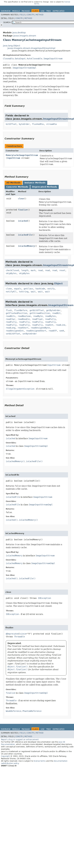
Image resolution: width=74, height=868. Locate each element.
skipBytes (11, 273)
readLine (60, 325)
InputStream (14, 158)
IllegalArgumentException (20, 389)
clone (9, 289)
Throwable (19, 637)
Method (40, 15)
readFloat (37, 319)
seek (62, 331)
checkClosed (12, 270)
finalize (23, 210)
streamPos (52, 124)
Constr (30, 15)
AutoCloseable (34, 59)
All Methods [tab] (13, 183)
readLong (11, 328)
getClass (28, 289)
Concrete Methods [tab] (17, 187)
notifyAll (11, 292)
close (21, 199)
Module (16, 11)
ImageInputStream (53, 59)
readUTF (53, 331)
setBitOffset (13, 334)
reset (62, 270)
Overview (6, 11)
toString (24, 292)
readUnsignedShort (36, 331)
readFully (50, 319)
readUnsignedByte (40, 328)
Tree (49, 11)
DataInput (20, 59)
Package (26, 11)
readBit (56, 313)
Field (22, 15)
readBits (11, 316)
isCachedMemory (26, 246)
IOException (44, 598)
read (40, 270)
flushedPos (38, 124)
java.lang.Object (12, 46)
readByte (38, 316)
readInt (49, 325)
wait (33, 292)
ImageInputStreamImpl (24, 68)
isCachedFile (25, 235)
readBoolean (24, 316)
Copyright (5, 756)
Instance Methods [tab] (35, 183)
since (23, 634)
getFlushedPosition (16, 313)
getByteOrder (53, 310)
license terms (40, 761)
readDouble (24, 319)
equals (18, 289)
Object (58, 284)
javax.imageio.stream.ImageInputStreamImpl (31, 48)
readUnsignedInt (15, 331)
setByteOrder (30, 334)
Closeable (8, 59)
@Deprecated (12, 634)
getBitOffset (37, 310)
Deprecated (58, 11)
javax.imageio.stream (25, 36)
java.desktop (19, 33)
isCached (23, 221)
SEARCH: (7, 22)
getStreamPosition (40, 313)
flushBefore (21, 310)
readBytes (50, 316)
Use (43, 11)
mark (33, 270)
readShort (23, 328)
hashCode (40, 289)
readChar (11, 319)
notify (51, 289)
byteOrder (24, 124)
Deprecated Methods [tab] (45, 187)
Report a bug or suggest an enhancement (20, 740)
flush (9, 310)
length (25, 270)
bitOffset (11, 124)
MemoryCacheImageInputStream (22, 155)
